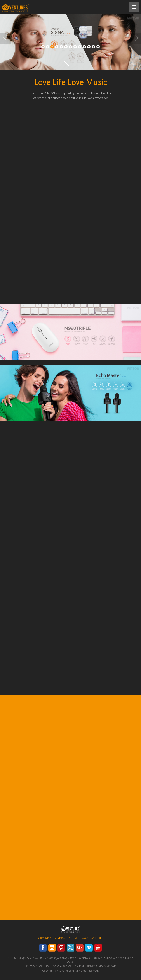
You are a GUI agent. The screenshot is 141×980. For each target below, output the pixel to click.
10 (84, 47)
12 (93, 47)
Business (59, 938)
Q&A (85, 938)
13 (98, 47)
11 (89, 47)
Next (136, 38)
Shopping (98, 938)
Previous (5, 38)
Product (73, 938)
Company (44, 938)
